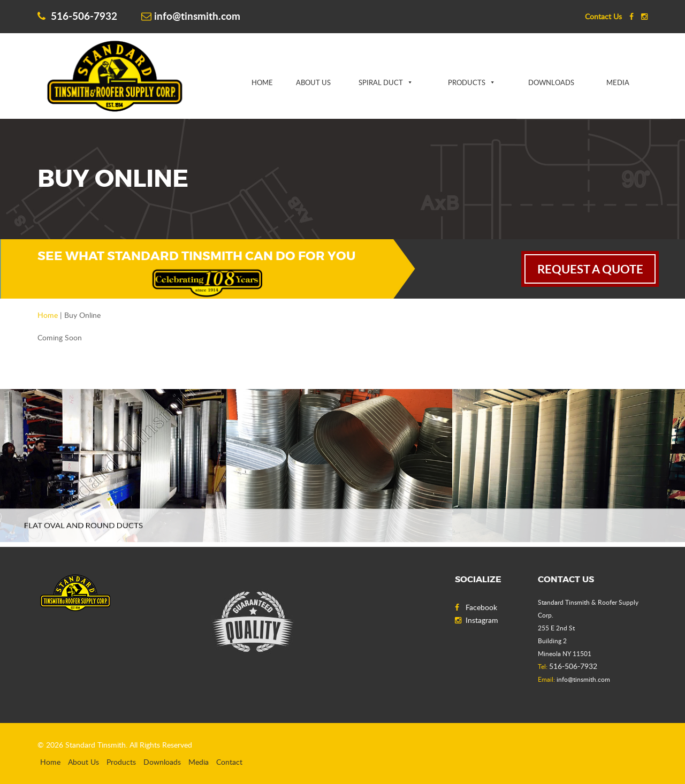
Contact (229, 762)
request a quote (590, 269)
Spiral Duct (381, 82)
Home (262, 82)
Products (467, 82)
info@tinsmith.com (191, 16)
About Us (313, 82)
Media (618, 82)
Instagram (477, 620)
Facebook (476, 607)
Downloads (551, 82)
